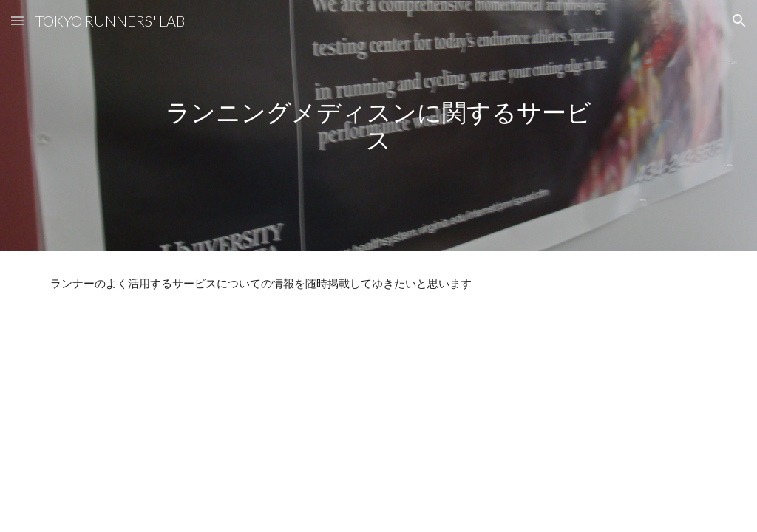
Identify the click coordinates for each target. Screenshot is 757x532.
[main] (378, 125)
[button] (18, 20)
